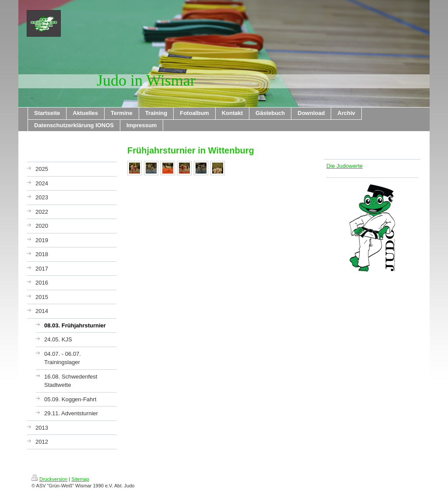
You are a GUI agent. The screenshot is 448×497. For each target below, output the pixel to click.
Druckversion (49, 479)
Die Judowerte (345, 166)
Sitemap (80, 479)
